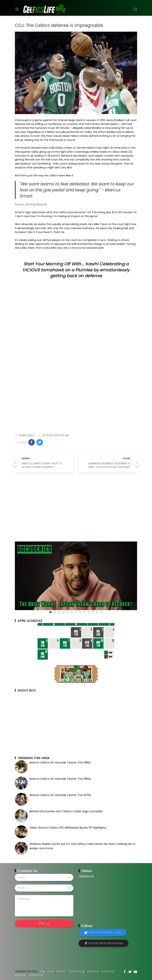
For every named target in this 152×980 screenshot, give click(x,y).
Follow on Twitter (105, 932)
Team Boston (36, 975)
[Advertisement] (76, 403)
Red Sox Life (93, 971)
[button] (32, 442)
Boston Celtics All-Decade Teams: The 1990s (60, 763)
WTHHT (51, 971)
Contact (61, 971)
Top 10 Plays (75, 971)
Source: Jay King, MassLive (31, 204)
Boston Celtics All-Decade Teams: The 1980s (60, 779)
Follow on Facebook (105, 943)
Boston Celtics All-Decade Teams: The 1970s (60, 795)
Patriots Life (108, 971)
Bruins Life (21, 975)
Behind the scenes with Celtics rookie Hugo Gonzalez (66, 811)
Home (42, 971)
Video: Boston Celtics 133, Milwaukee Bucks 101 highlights (68, 828)
